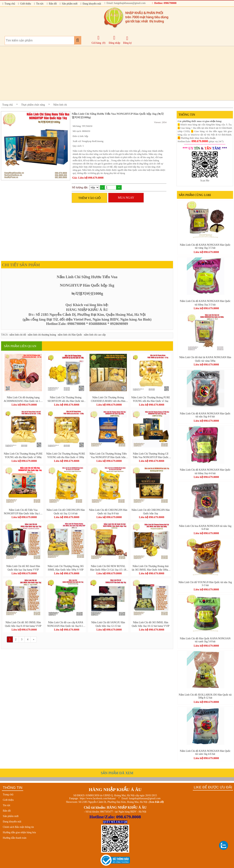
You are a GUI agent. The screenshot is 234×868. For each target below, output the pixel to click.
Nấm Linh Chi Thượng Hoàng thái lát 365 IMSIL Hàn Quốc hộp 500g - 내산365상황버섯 (151, 568)
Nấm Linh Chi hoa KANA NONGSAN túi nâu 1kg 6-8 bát (205, 528)
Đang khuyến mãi (91, 4)
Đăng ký (127, 40)
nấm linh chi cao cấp (95, 335)
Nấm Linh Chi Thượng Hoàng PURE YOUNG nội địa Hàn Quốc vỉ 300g (66, 455)
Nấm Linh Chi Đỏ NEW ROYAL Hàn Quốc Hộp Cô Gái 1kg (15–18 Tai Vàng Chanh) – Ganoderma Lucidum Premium (108, 568)
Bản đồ (52, 4)
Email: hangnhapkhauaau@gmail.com (125, 3)
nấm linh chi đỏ (18, 335)
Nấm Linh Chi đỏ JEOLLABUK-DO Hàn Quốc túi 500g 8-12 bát (205, 696)
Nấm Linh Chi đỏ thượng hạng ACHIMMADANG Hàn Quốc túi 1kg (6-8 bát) (23, 399)
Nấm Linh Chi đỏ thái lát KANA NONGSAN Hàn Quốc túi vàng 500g (205, 359)
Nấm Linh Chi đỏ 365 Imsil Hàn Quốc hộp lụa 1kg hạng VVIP (23, 568)
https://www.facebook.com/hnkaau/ (98, 798)
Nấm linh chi (60, 105)
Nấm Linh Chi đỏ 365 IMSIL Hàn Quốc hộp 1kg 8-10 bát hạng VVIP (23, 624)
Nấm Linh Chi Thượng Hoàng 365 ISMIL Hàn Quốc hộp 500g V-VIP (66, 568)
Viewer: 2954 (160, 122)
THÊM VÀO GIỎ (89, 198)
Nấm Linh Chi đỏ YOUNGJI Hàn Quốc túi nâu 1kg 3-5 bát (205, 584)
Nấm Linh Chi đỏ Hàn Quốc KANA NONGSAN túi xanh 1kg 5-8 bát (205, 640)
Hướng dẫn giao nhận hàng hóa (19, 832)
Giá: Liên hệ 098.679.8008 (88, 178)
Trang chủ (9, 4)
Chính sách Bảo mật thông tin (18, 827)
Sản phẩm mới (69, 4)
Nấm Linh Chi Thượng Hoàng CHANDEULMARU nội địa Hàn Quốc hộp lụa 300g (108, 399)
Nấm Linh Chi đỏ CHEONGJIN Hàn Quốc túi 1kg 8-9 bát (108, 512)
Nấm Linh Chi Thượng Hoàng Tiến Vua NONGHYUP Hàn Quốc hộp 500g (108, 455)
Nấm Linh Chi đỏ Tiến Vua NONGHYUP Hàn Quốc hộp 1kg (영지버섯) (23, 512)
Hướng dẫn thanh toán (15, 838)
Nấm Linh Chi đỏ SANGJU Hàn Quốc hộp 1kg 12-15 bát (108, 624)
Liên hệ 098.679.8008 (24, 405)
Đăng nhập (114, 40)
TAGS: (5, 335)
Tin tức (39, 4)
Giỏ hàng (96, 43)
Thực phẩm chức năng (33, 105)
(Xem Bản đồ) (156, 802)
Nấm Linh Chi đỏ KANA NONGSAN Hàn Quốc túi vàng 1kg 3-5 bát (205, 246)
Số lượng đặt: (80, 187)
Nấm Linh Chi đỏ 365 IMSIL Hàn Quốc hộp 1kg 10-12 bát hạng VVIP (151, 624)
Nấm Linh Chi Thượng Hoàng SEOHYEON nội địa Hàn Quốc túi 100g (66, 399)
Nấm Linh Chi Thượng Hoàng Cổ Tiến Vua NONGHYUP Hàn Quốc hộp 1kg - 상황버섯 (151, 455)
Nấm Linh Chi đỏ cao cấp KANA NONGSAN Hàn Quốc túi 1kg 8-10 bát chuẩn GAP (66, 624)
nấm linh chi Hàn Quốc (70, 335)
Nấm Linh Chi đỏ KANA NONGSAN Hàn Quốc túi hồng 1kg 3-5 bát (205, 303)
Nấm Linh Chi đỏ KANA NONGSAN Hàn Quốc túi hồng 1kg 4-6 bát (205, 471)
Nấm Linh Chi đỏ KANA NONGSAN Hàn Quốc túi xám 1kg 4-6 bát (205, 752)
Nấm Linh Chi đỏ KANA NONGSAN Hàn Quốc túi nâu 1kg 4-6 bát (205, 415)
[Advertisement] (113, 73)
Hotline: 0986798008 (164, 3)
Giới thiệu (24, 4)
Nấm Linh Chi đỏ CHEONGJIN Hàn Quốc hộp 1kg (151, 512)
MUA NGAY (126, 198)
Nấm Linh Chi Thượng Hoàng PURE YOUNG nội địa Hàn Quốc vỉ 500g (23, 455)
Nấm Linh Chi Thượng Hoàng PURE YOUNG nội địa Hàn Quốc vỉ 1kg (151, 399)
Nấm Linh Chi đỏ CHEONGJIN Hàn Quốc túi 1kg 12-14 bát (66, 512)
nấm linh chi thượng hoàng (42, 335)
